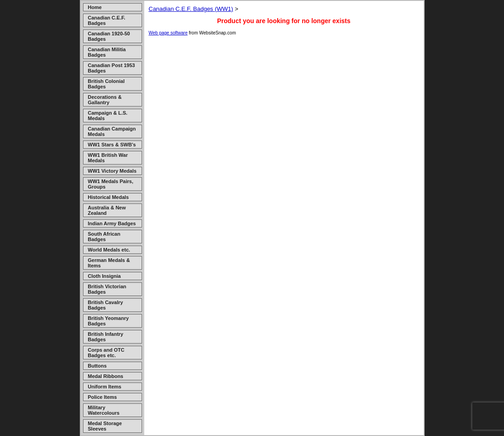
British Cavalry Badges (106, 305)
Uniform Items (105, 387)
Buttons (98, 366)
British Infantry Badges (106, 337)
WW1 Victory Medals (112, 171)
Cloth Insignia (105, 276)
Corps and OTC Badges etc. (106, 353)
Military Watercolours (104, 410)
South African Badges (104, 237)
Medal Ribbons (106, 376)
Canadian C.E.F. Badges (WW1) (191, 9)
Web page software (168, 33)
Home (95, 7)
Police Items (103, 397)
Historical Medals (108, 197)
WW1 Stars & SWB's (112, 145)
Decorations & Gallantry (105, 100)
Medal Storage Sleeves (105, 426)
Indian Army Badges (112, 223)
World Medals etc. (109, 250)
